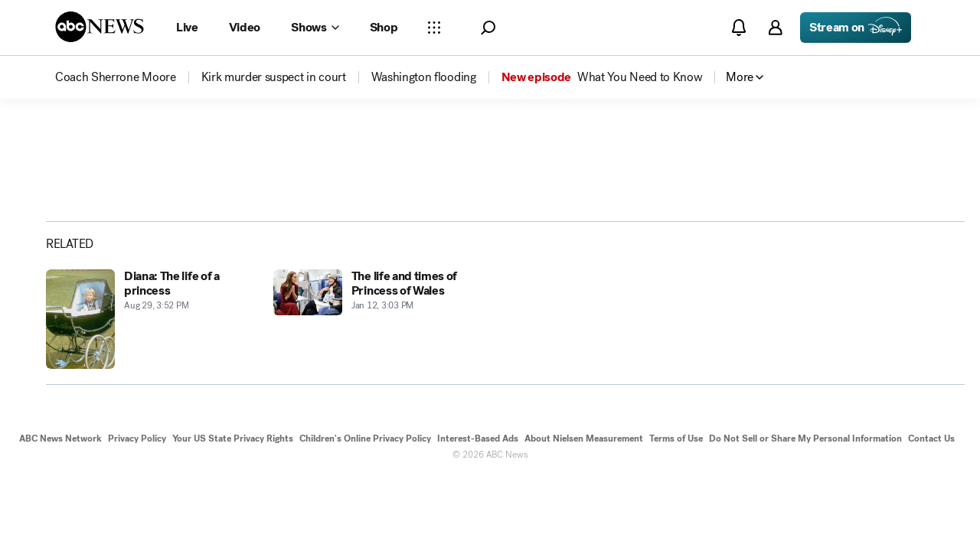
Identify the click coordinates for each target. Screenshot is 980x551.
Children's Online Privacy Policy (365, 469)
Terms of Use (676, 469)
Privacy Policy (137, 469)
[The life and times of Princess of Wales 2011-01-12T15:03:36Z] (378, 350)
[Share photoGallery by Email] (155, 221)
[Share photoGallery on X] (116, 221)
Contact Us (931, 469)
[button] (488, 28)
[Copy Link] (195, 221)
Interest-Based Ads (478, 469)
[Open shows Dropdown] (315, 28)
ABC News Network (60, 469)
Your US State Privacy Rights (233, 469)
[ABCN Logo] (100, 27)
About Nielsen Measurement (584, 469)
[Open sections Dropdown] (434, 28)
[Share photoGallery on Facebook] (76, 221)
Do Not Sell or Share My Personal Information (805, 469)
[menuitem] (116, 77)
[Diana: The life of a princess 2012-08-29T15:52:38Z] (150, 350)
